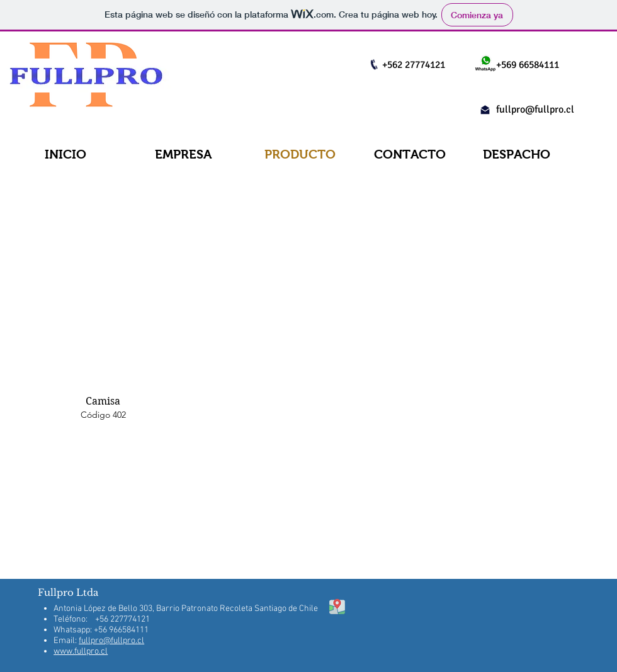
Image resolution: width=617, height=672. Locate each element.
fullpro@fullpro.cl (535, 109)
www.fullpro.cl (81, 652)
